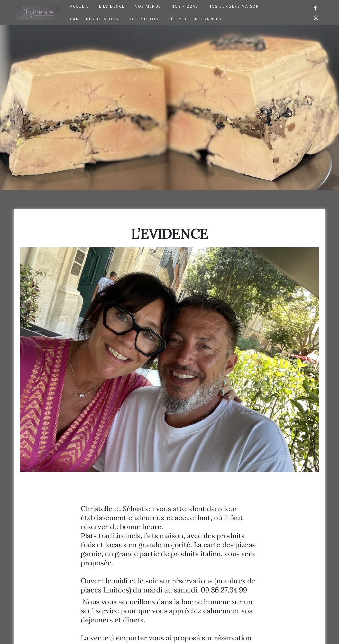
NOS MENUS (148, 6)
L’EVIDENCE (112, 6)
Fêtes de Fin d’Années (195, 19)
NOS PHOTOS (143, 19)
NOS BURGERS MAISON (234, 6)
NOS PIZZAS (185, 6)
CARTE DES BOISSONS (94, 19)
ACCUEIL (79, 6)
